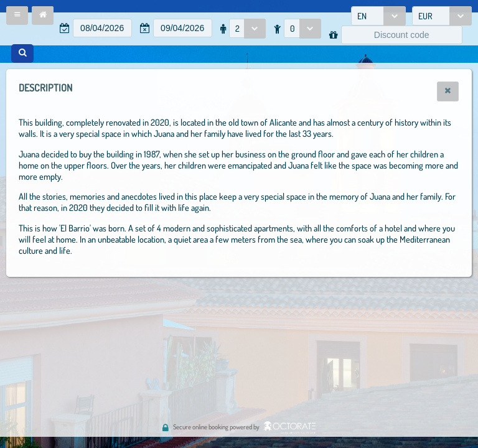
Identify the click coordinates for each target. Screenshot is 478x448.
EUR (425, 16)
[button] (17, 16)
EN (362, 16)
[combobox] (378, 16)
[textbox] (102, 28)
